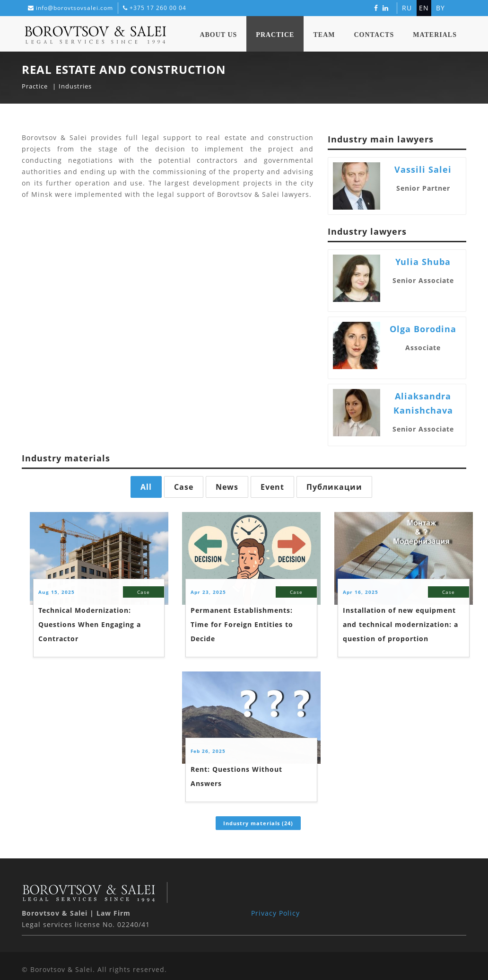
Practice (275, 35)
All (146, 487)
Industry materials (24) (258, 823)
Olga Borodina (423, 329)
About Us (218, 35)
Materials (435, 35)
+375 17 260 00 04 (158, 8)
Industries (75, 86)
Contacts (374, 35)
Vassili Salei (423, 169)
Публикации (334, 487)
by (440, 8)
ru (407, 8)
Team (324, 35)
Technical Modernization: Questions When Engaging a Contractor (90, 624)
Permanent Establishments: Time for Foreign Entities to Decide (242, 624)
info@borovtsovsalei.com (74, 8)
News (227, 487)
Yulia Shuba (423, 262)
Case (184, 487)
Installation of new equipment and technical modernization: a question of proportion (401, 624)
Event (272, 487)
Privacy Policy (275, 913)
